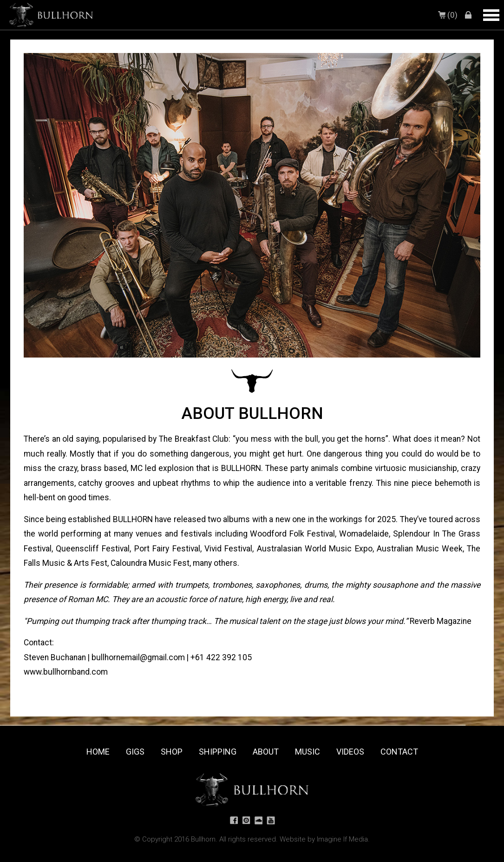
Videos (350, 752)
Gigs (135, 752)
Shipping (218, 752)
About (266, 752)
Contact (399, 752)
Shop (172, 752)
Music (308, 752)
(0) (449, 15)
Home (98, 752)
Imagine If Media (342, 839)
